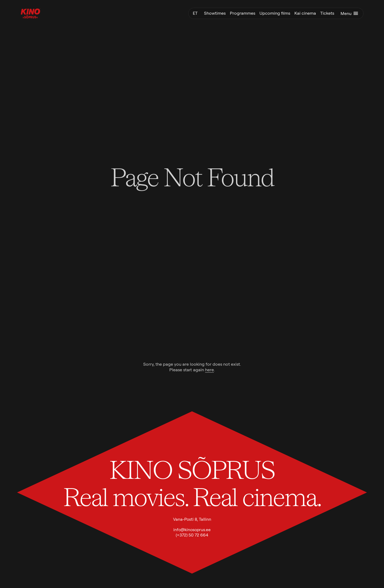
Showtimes (215, 13)
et (195, 13)
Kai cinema (305, 13)
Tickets (327, 13)
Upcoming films (275, 13)
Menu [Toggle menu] (350, 13)
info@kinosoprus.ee (192, 530)
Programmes (243, 13)
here (209, 370)
